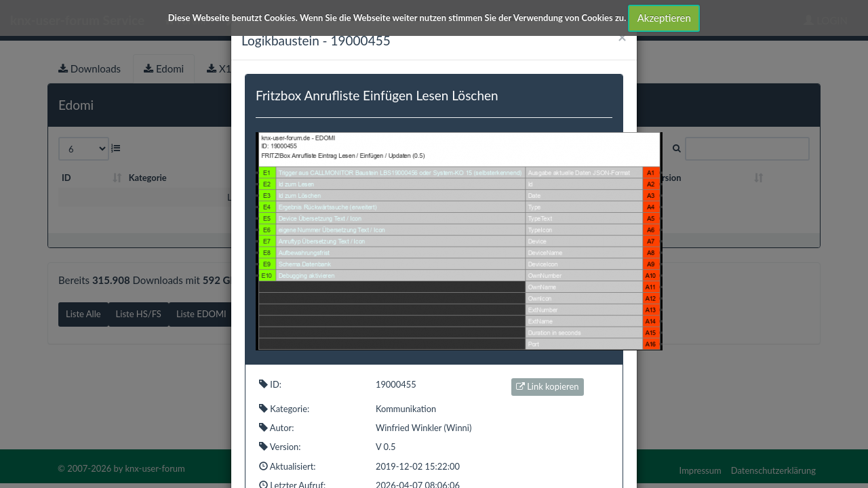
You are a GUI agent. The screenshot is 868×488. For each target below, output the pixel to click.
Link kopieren (548, 386)
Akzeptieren (664, 18)
